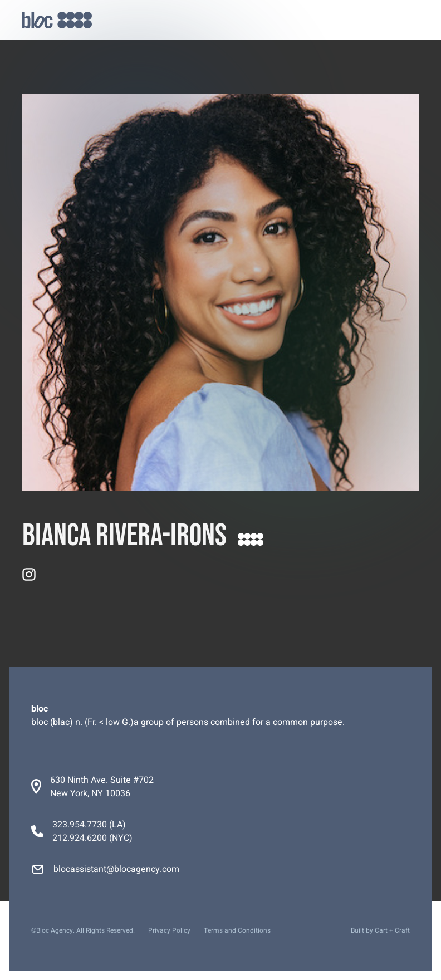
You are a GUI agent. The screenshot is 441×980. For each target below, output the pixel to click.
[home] (57, 20)
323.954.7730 (80, 825)
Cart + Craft (392, 930)
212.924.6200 (80, 838)
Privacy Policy (169, 930)
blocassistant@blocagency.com (116, 869)
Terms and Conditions (237, 930)
